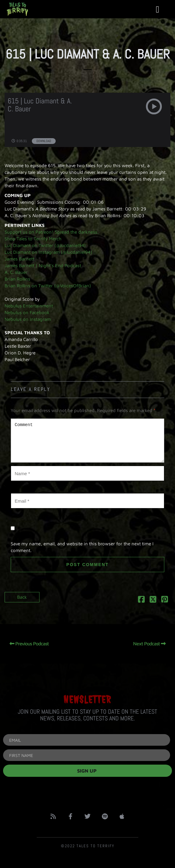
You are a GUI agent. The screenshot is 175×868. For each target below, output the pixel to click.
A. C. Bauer (16, 272)
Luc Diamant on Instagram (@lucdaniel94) (48, 252)
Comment (87, 441)
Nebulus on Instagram (28, 319)
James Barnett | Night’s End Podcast (43, 265)
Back (22, 597)
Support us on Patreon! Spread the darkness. (52, 232)
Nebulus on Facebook (27, 312)
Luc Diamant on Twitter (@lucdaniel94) (45, 245)
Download (44, 141)
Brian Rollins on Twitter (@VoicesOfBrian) (48, 286)
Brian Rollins (17, 279)
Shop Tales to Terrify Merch (33, 239)
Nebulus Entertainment (29, 306)
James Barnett (19, 259)
